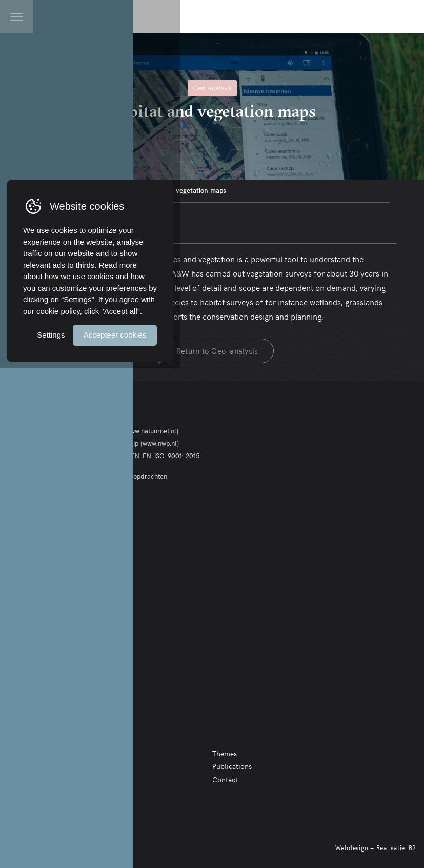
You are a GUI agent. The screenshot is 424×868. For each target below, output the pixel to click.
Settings (285, 826)
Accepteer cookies (355, 826)
